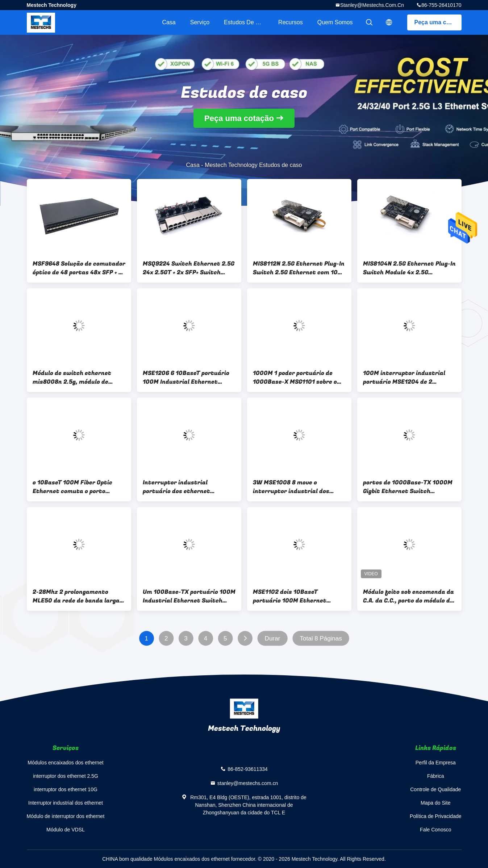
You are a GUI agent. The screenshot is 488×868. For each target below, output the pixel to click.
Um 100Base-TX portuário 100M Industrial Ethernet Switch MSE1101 (189, 596)
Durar (272, 639)
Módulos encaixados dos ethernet (65, 763)
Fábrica (436, 776)
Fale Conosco (435, 830)
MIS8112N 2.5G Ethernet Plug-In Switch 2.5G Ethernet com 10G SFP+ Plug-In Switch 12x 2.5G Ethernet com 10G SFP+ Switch (299, 268)
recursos (291, 22)
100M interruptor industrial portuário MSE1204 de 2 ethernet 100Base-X (404, 377)
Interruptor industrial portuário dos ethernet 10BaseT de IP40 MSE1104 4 (182, 487)
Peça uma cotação (438, 22)
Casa (169, 22)
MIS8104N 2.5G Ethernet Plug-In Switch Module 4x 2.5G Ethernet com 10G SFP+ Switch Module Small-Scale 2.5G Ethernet (409, 268)
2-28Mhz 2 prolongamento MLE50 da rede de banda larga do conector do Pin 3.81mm (76, 596)
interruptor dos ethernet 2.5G (66, 776)
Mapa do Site (436, 803)
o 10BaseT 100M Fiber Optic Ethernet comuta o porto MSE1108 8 (72, 487)
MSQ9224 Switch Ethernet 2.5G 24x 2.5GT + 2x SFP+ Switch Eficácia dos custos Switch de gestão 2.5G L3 (189, 268)
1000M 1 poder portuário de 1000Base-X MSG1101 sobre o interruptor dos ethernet (295, 377)
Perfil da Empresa (436, 763)
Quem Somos (335, 22)
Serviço (200, 22)
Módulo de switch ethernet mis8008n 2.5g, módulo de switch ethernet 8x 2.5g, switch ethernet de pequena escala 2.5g (74, 377)
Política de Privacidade (435, 816)
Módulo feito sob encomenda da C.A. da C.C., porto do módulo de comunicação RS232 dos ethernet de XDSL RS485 (408, 596)
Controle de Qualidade (435, 789)
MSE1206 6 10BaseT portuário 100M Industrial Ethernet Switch (186, 377)
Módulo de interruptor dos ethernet (66, 816)
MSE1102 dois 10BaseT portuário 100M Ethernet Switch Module (290, 596)
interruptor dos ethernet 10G (66, 789)
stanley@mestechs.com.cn (372, 5)
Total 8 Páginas (321, 639)
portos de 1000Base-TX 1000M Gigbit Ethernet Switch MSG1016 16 (408, 487)
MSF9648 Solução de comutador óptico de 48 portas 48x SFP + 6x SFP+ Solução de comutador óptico (79, 268)
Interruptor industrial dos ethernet (66, 803)
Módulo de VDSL (66, 830)
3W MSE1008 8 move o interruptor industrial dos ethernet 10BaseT (291, 487)
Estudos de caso (247, 22)
